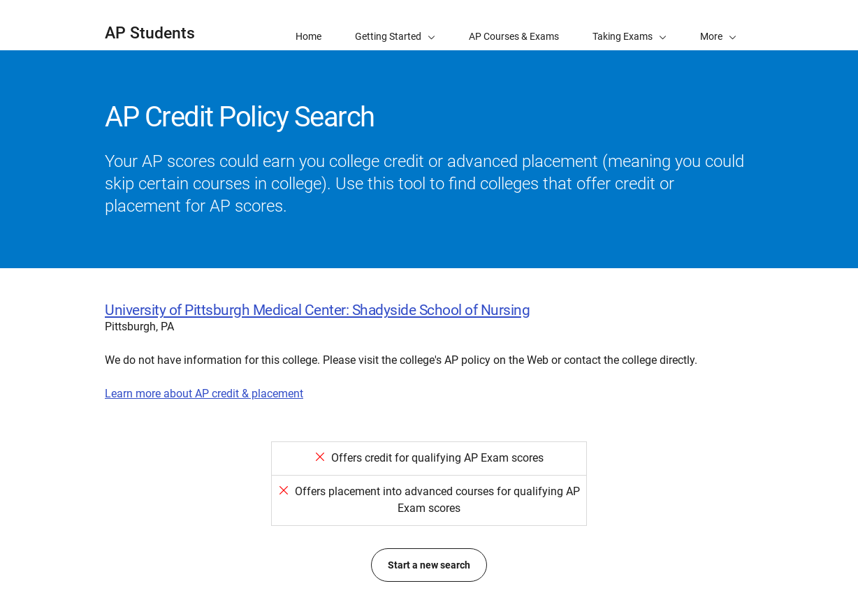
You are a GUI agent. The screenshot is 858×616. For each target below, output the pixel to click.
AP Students (150, 33)
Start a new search (429, 565)
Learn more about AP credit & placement (204, 394)
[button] (718, 25)
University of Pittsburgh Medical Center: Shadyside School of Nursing (317, 310)
